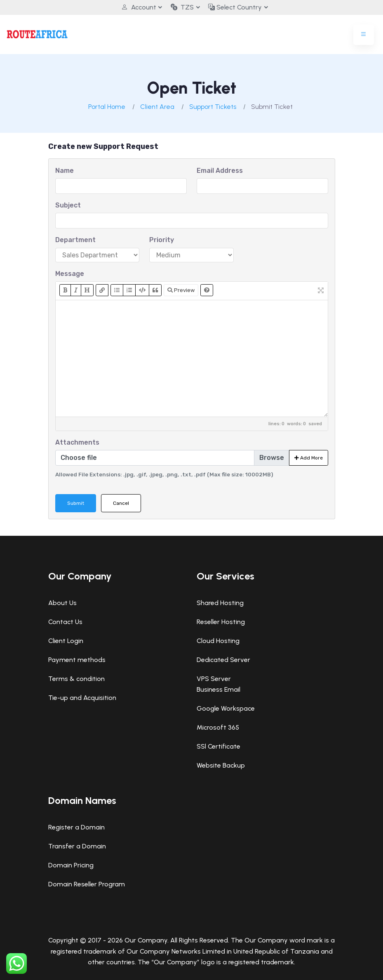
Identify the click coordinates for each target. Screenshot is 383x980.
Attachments (77, 442)
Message (70, 274)
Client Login (66, 641)
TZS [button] (182, 7)
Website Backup (221, 765)
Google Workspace (226, 708)
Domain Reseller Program (87, 884)
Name (65, 171)
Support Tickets (213, 107)
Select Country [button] (237, 7)
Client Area (157, 107)
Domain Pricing (71, 865)
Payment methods (77, 660)
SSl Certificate (219, 746)
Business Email (219, 689)
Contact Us (65, 622)
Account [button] (137, 7)
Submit (76, 503)
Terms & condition (76, 679)
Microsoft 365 (218, 727)
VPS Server (214, 679)
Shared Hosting (220, 603)
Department (75, 240)
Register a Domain (76, 827)
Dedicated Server (223, 660)
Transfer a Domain (77, 846)
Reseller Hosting (221, 622)
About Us (62, 603)
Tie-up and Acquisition (82, 698)
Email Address (220, 171)
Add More (309, 458)
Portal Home (107, 107)
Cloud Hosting (218, 641)
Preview (181, 290)
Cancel (121, 503)
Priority (162, 240)
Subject (68, 205)
